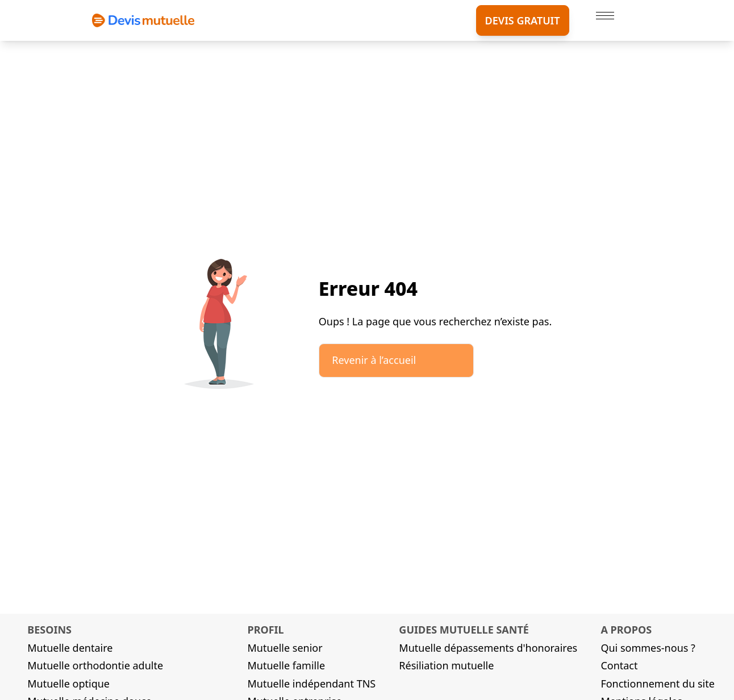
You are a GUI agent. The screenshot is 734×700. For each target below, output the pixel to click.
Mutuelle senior (285, 648)
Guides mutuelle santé (464, 630)
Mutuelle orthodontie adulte (95, 665)
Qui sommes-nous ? (648, 648)
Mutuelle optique (68, 684)
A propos (626, 630)
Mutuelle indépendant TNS (311, 684)
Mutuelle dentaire (70, 648)
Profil (265, 630)
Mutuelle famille (286, 665)
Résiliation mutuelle (446, 665)
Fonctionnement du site (658, 684)
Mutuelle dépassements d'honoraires (488, 648)
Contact (619, 665)
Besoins (49, 630)
